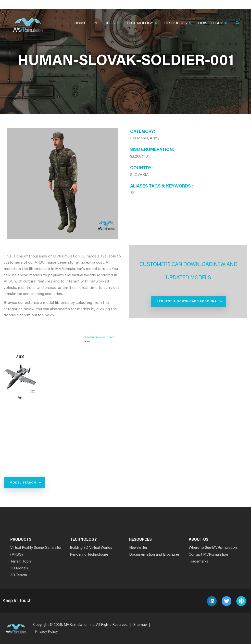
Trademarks (198, 562)
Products (106, 24)
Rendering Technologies (89, 555)
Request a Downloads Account (187, 301)
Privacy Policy (46, 632)
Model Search (23, 483)
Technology (141, 24)
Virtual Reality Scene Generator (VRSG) (36, 551)
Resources (177, 24)
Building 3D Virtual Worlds (91, 548)
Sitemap (140, 625)
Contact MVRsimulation (208, 555)
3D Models (19, 569)
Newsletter (138, 548)
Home (80, 23)
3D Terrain (19, 575)
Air (20, 398)
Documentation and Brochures (154, 555)
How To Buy (212, 24)
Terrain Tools (21, 562)
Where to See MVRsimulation (213, 548)
